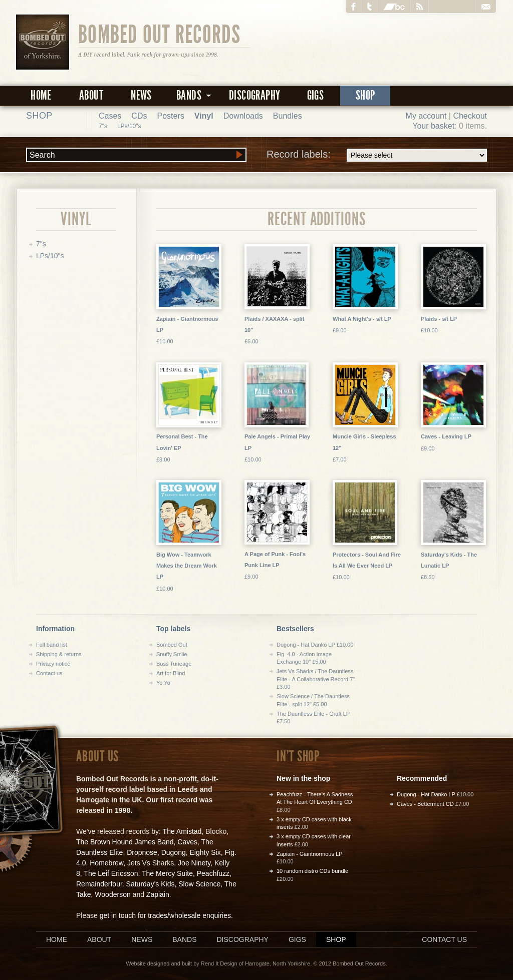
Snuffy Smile (172, 654)
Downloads (243, 116)
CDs (139, 116)
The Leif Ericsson (111, 873)
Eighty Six (205, 852)
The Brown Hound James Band (125, 842)
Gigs (316, 95)
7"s (103, 126)
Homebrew (106, 863)
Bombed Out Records (160, 34)
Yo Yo (163, 683)
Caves (187, 842)
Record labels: (377, 155)
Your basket (433, 126)
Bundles (288, 116)
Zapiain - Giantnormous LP (309, 854)
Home (41, 95)
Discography (254, 95)
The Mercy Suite (167, 873)
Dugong (174, 852)
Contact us (49, 673)
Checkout (470, 116)
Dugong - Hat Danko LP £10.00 (315, 645)
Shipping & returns (59, 654)
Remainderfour (99, 884)
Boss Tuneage (174, 664)
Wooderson (112, 894)
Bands (184, 939)
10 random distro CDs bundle (312, 871)
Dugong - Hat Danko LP (426, 794)
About (91, 95)
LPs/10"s (129, 126)
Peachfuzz (213, 873)
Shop (365, 95)
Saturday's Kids (151, 884)
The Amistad (182, 831)
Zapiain (158, 894)
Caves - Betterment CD (425, 804)
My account (426, 116)
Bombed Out (172, 645)
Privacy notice (53, 664)
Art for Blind (171, 673)
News (141, 95)
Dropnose (142, 852)
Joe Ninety (194, 863)
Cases (110, 116)
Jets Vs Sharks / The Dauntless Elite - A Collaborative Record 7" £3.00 (316, 679)
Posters (170, 116)
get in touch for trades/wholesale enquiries (165, 915)
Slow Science (199, 884)
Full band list (52, 645)
